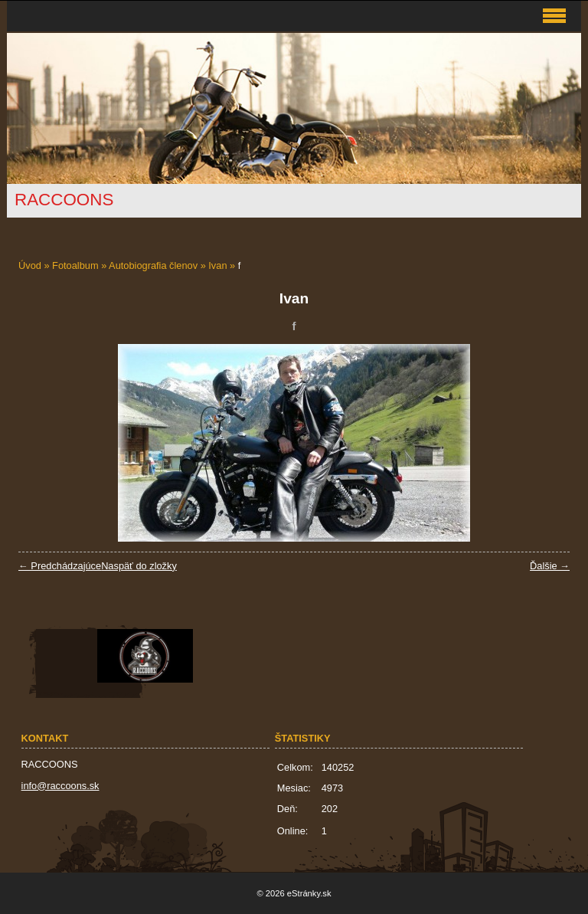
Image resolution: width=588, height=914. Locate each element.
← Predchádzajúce (60, 566)
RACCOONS (64, 200)
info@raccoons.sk (60, 786)
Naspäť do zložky (139, 566)
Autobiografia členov (153, 265)
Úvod (30, 265)
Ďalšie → (550, 566)
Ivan (217, 265)
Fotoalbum (75, 265)
